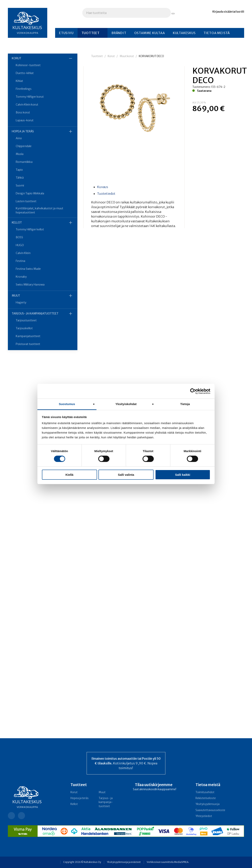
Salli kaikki (183, 475)
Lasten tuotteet (26, 201)
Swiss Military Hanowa (30, 285)
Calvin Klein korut (27, 105)
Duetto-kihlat (25, 73)
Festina (20, 261)
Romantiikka (24, 162)
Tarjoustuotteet (26, 320)
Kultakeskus (184, 33)
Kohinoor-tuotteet (28, 65)
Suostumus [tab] (67, 404)
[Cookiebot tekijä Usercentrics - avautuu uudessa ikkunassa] (193, 391)
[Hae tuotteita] (173, 14)
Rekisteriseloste (206, 798)
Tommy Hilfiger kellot (30, 229)
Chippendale (24, 146)
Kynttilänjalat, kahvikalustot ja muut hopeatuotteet (39, 210)
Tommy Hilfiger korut (30, 97)
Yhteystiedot (204, 816)
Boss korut (23, 112)
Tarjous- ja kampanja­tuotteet (35, 313)
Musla (20, 154)
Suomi (20, 185)
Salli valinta (126, 475)
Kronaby (21, 277)
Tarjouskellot (24, 328)
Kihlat (19, 81)
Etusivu (66, 33)
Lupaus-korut (25, 120)
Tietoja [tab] (185, 404)
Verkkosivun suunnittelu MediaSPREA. (168, 862)
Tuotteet (91, 33)
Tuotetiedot (106, 194)
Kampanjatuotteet (28, 336)
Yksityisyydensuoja (208, 804)
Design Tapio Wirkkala (30, 193)
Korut (17, 58)
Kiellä (69, 475)
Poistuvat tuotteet (28, 344)
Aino (19, 138)
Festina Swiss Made (28, 269)
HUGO (20, 245)
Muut (16, 296)
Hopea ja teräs (23, 131)
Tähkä (20, 178)
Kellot (17, 223)
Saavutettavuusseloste (210, 810)
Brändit (119, 33)
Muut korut (127, 56)
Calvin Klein (23, 253)
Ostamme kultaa (150, 33)
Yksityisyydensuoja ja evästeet (124, 862)
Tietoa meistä (217, 33)
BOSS (19, 237)
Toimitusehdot (205, 792)
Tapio (19, 170)
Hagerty (21, 302)
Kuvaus (103, 187)
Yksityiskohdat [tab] (126, 404)
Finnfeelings (24, 89)
